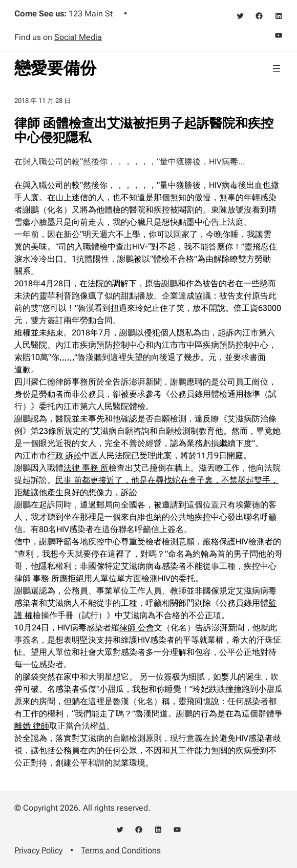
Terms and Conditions (121, 850)
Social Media (78, 37)
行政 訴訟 (65, 456)
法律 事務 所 (86, 468)
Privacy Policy (38, 850)
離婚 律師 (32, 726)
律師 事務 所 (37, 578)
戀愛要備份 (55, 68)
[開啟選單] (277, 69)
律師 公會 (137, 628)
